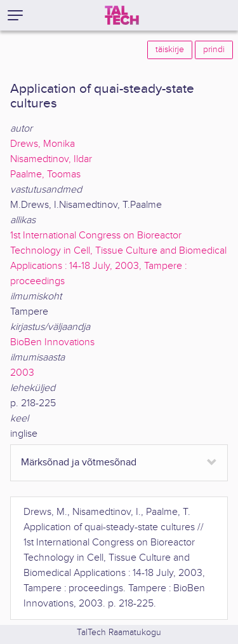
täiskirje (170, 50)
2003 (22, 373)
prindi (214, 50)
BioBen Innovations (52, 342)
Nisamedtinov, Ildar (51, 159)
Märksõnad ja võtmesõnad (79, 462)
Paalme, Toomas (45, 175)
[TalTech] (122, 15)
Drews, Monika (43, 144)
